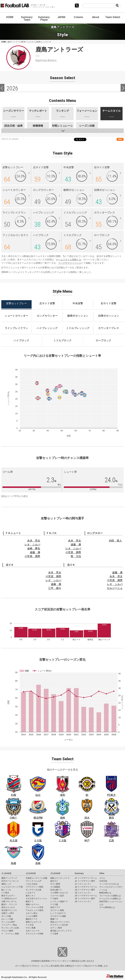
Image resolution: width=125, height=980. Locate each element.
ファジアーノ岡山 (9, 925)
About (96, 17)
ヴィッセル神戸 (8, 922)
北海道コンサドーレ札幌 (36, 878)
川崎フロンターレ (9, 902)
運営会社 (76, 961)
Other (102, 873)
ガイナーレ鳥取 (57, 910)
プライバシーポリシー (61, 961)
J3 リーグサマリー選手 (85, 899)
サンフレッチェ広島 (10, 928)
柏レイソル (6, 890)
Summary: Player (44, 18)
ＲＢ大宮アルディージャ (36, 899)
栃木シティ (31, 896)
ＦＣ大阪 (54, 904)
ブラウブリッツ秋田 (35, 887)
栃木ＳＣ (54, 881)
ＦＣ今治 (30, 925)
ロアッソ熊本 (56, 928)
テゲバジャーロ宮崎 (35, 934)
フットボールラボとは (109, 884)
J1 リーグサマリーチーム (86, 878)
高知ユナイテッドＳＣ (60, 922)
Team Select (113, 17)
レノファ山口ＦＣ (58, 913)
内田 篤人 (115, 541)
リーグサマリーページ (70, 263)
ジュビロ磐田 (32, 916)
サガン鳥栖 (31, 928)
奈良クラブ (55, 907)
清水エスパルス (8, 907)
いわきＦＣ (31, 893)
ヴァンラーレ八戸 (34, 881)
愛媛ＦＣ (54, 919)
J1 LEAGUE (6, 873)
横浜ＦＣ (30, 902)
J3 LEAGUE (55, 873)
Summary (79, 873)
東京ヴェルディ (8, 896)
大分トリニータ (33, 931)
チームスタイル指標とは (69, 260)
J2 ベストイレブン (83, 893)
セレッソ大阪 (7, 919)
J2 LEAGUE (31, 873)
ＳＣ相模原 (55, 887)
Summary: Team (27, 18)
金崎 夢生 (34, 548)
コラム (102, 878)
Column (78, 17)
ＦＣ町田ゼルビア (9, 899)
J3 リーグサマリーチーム (86, 896)
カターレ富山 (32, 913)
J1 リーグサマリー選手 (85, 881)
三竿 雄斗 (55, 588)
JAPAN (61, 17)
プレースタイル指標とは (110, 896)
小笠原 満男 (32, 556)
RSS (120, 139)
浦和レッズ (6, 884)
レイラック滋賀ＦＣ (59, 902)
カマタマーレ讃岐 (58, 916)
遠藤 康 (35, 552)
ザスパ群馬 (55, 884)
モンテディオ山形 (34, 890)
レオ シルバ (32, 545)
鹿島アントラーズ (9, 878)
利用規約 (36, 961)
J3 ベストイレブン (83, 902)
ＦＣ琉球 (54, 934)
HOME (10, 17)
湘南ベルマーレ (33, 904)
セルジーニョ (115, 588)
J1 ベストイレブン (83, 884)
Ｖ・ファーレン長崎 (10, 934)
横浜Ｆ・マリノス (9, 904)
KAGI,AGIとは (105, 893)
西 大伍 (76, 556)
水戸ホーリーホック (10, 881)
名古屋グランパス (9, 910)
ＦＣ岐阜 (54, 899)
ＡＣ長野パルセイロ (59, 893)
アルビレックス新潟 (35, 910)
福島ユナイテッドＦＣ (60, 878)
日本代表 (103, 881)
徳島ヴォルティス (34, 922)
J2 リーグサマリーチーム (86, 887)
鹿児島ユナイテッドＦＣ (61, 931)
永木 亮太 (34, 541)
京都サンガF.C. (8, 913)
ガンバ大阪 (6, 916)
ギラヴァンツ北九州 (59, 925)
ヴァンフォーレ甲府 (35, 907)
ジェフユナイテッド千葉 (12, 887)
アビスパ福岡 (7, 931)
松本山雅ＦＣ (56, 890)
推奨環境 (45, 961)
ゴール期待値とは (107, 907)
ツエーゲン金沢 (57, 896)
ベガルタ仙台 (32, 884)
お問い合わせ (87, 961)
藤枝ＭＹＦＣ (32, 919)
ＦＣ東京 (5, 893)
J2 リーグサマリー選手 (85, 890)
